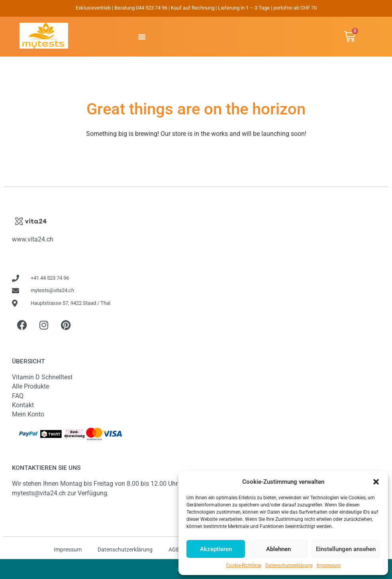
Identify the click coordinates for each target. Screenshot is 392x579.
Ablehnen (278, 549)
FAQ (18, 396)
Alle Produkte (30, 386)
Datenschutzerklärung (289, 565)
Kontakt (23, 405)
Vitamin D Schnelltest (42, 377)
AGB (174, 550)
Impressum (329, 565)
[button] (376, 482)
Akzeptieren (216, 549)
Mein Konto (28, 414)
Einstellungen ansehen (346, 549)
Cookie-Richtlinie (244, 565)
